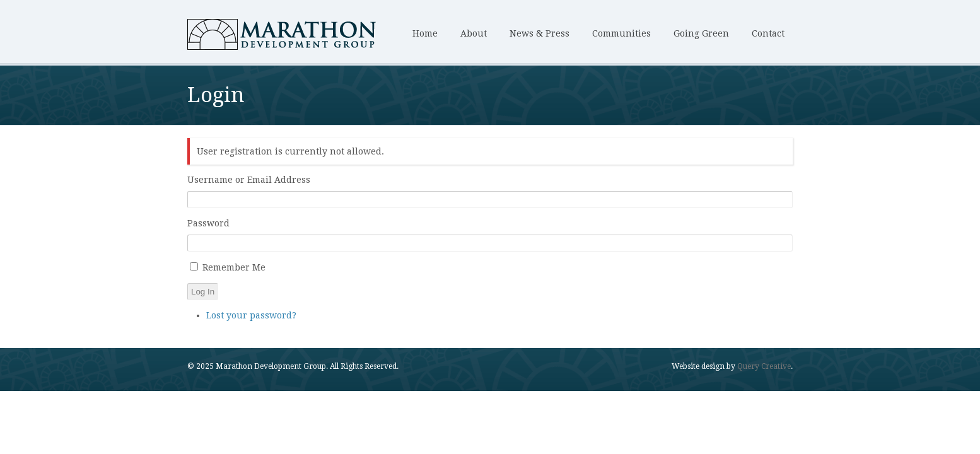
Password (208, 223)
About (474, 33)
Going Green (701, 33)
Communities (621, 33)
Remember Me (234, 267)
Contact (768, 33)
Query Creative (764, 366)
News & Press (540, 33)
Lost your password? (251, 315)
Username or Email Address (249, 180)
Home (425, 33)
